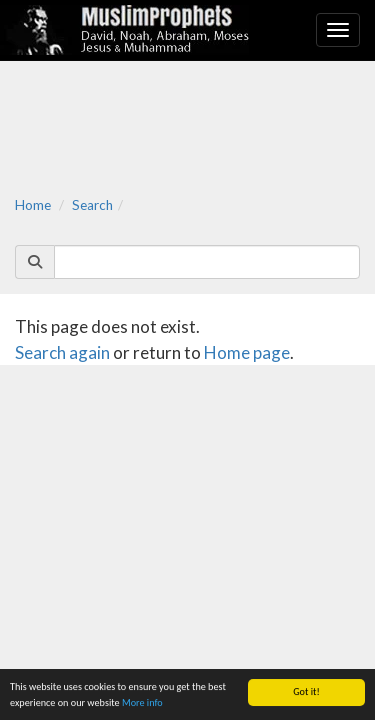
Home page (247, 352)
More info (142, 702)
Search (92, 205)
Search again (62, 352)
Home (33, 205)
